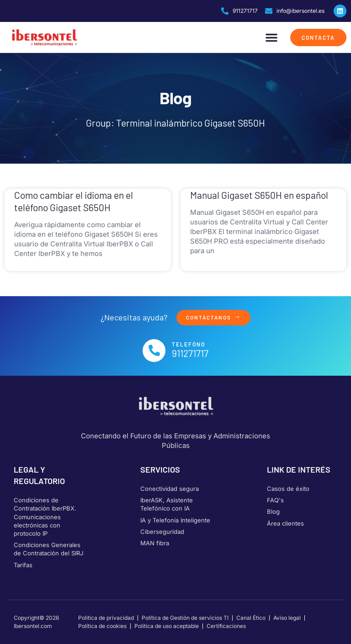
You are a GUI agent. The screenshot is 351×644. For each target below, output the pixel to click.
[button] (271, 37)
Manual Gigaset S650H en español (259, 195)
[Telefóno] (154, 351)
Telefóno (189, 345)
